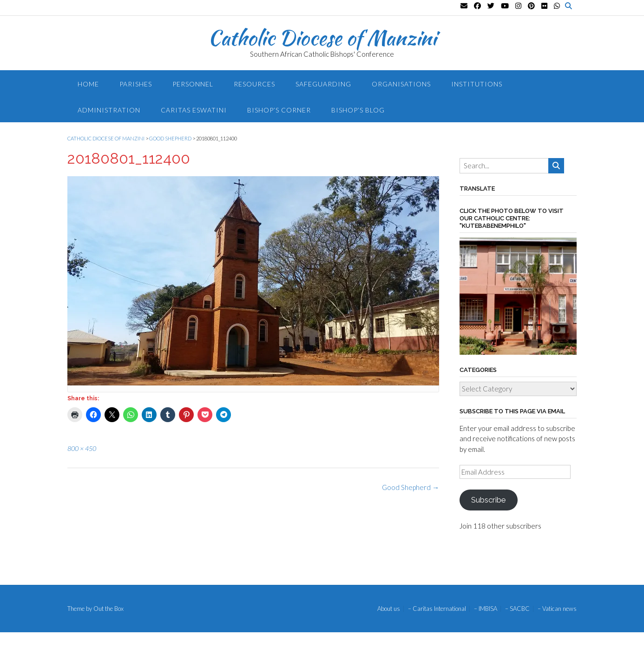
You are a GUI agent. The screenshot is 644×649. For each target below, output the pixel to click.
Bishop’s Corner (279, 110)
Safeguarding (323, 84)
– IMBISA (486, 609)
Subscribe (488, 500)
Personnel (193, 84)
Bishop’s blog (358, 110)
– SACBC (517, 609)
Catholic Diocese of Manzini (322, 38)
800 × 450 (82, 448)
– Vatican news (557, 609)
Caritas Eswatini (194, 110)
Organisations (401, 84)
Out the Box (108, 609)
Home (88, 84)
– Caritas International (437, 609)
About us (389, 609)
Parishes (136, 84)
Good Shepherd (411, 487)
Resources (254, 84)
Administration (109, 110)
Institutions (477, 84)
